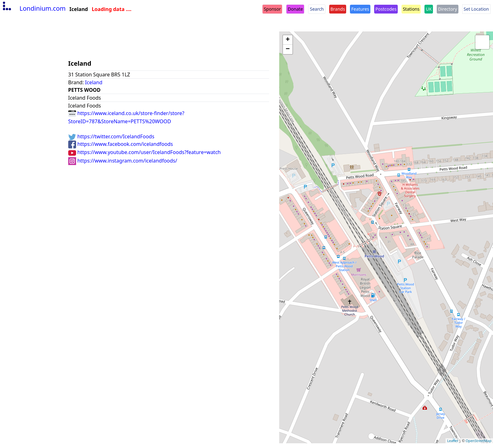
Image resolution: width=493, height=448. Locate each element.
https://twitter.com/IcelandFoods (111, 136)
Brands (338, 9)
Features (360, 9)
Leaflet (453, 441)
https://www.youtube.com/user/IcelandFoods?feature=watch (144, 152)
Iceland (94, 82)
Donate (295, 9)
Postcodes (386, 9)
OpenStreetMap (479, 441)
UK (429, 9)
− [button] (288, 49)
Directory (447, 9)
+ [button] (288, 40)
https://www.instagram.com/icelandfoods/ (123, 161)
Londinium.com (33, 8)
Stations (411, 9)
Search (317, 9)
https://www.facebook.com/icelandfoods (121, 144)
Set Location (476, 9)
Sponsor (272, 9)
